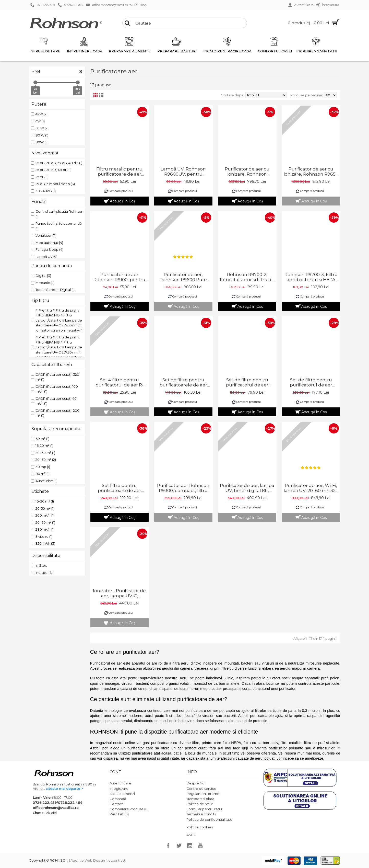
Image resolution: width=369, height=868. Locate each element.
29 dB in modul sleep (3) (53, 184)
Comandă (118, 799)
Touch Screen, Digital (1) (53, 290)
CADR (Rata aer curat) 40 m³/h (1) (54, 401)
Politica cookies (200, 827)
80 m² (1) (40, 474)
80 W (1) (40, 135)
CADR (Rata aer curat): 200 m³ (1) (55, 413)
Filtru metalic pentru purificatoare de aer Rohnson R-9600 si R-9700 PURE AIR (120, 172)
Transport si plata (200, 799)
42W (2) (39, 114)
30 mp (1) (40, 467)
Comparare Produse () (129, 809)
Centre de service (201, 789)
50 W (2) (40, 128)
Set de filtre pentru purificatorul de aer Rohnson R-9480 (311, 382)
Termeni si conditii (201, 814)
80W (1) (39, 142)
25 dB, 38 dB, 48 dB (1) (51, 170)
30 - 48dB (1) (43, 191)
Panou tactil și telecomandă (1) (56, 226)
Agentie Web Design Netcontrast (98, 860)
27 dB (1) (40, 177)
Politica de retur (200, 804)
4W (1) (38, 121)
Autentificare (120, 783)
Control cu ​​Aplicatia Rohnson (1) (57, 214)
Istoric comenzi (122, 794)
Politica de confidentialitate (209, 819)
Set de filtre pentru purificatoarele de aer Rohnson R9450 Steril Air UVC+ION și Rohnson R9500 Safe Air (183, 382)
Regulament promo (203, 794)
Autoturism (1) (44, 481)
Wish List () (119, 814)
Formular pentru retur (204, 809)
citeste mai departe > (64, 789)
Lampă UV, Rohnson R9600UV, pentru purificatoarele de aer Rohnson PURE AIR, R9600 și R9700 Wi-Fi (183, 172)
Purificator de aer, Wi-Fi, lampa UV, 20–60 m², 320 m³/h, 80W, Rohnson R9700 (311, 488)
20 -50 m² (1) (43, 453)
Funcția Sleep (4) (47, 249)
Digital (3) (41, 276)
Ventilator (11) (44, 235)
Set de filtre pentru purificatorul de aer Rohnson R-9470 (247, 382)
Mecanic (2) (43, 283)
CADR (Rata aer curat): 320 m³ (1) (55, 377)
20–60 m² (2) (43, 460)
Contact (116, 804)
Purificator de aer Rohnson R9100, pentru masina (119, 277)
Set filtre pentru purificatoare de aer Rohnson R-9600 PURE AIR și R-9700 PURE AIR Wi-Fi (120, 488)
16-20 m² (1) (42, 446)
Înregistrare (119, 789)
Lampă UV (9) (44, 257)
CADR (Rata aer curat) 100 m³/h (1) (54, 389)
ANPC (191, 835)
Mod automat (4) (47, 243)
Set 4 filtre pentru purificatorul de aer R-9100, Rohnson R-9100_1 (120, 382)
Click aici (49, 813)
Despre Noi (196, 783)
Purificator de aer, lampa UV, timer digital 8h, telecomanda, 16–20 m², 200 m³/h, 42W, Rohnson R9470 (247, 488)
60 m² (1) (40, 439)
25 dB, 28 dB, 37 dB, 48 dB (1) (57, 163)
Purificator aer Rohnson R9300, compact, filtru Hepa (183, 488)
